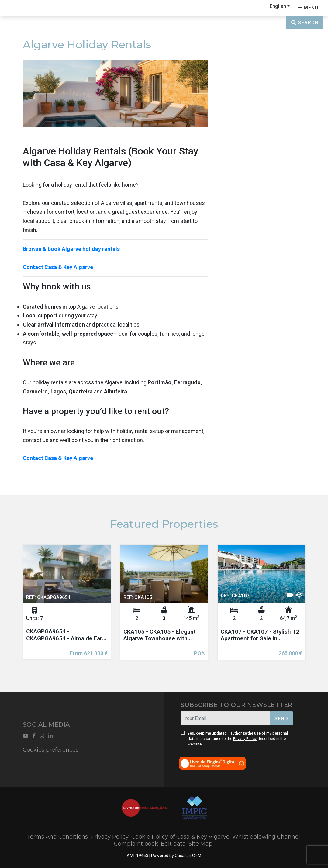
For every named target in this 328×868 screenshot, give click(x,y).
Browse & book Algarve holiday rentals (71, 249)
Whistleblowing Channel (266, 837)
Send (281, 719)
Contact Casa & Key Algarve (58, 267)
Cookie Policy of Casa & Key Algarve (180, 837)
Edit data (173, 844)
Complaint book (136, 844)
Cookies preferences (51, 750)
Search (305, 23)
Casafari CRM (188, 856)
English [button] (278, 6)
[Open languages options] (308, 8)
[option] (67, 607)
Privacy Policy (245, 739)
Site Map (200, 844)
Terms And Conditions (57, 837)
